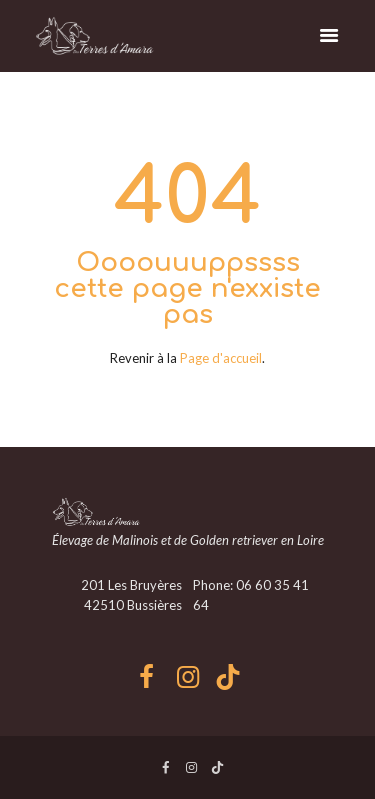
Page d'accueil (221, 358)
